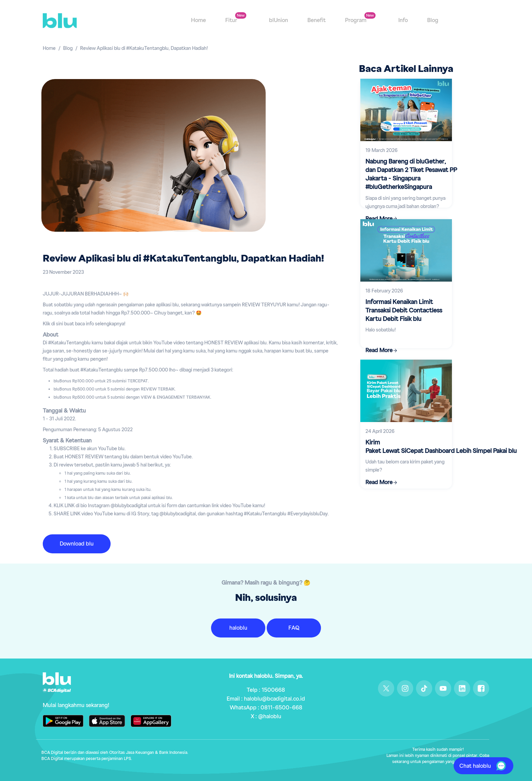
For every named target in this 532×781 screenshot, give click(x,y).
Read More (379, 350)
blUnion (279, 21)
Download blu (77, 544)
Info (403, 21)
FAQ (294, 628)
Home (198, 21)
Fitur (232, 21)
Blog (433, 21)
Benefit (317, 21)
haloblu (238, 628)
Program (356, 21)
